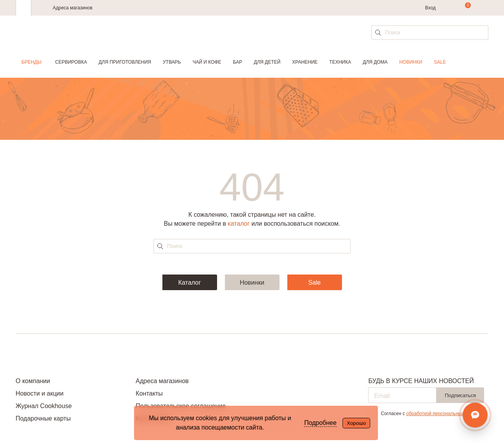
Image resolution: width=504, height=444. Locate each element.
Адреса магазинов (73, 8)
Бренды (31, 62)
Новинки (411, 62)
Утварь (172, 62)
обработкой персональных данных (444, 414)
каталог (239, 224)
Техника (340, 62)
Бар (238, 62)
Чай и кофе (207, 62)
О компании (33, 381)
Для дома (375, 62)
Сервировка (71, 62)
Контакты (149, 393)
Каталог (189, 283)
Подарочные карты (43, 418)
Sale (440, 62)
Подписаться (460, 395)
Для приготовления (125, 62)
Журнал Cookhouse (44, 406)
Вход (430, 8)
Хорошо (356, 423)
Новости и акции (40, 393)
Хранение (305, 62)
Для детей (267, 62)
